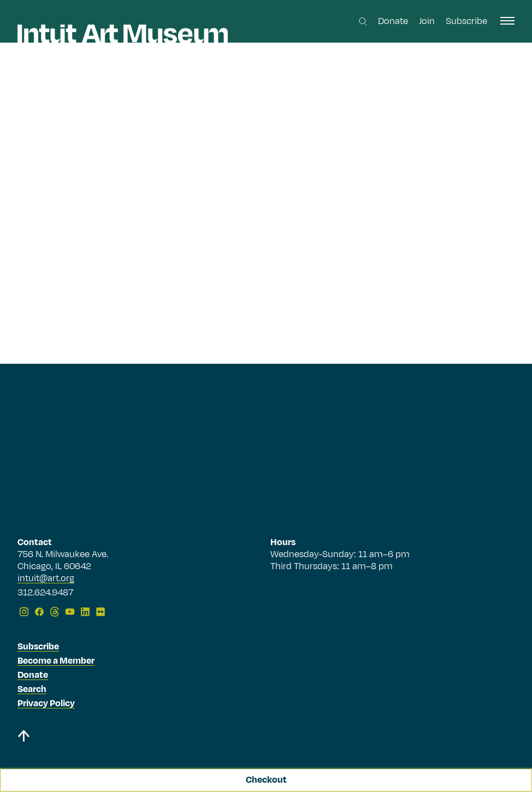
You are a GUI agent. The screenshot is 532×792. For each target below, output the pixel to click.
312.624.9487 (45, 593)
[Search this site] (363, 22)
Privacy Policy (46, 704)
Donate (393, 21)
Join (427, 21)
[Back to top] (23, 738)
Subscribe (466, 21)
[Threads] (55, 612)
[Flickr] (101, 612)
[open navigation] (507, 21)
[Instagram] (24, 612)
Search (32, 689)
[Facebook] (39, 612)
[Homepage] (123, 34)
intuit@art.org (46, 578)
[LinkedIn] (85, 612)
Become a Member (56, 661)
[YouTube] (70, 612)
